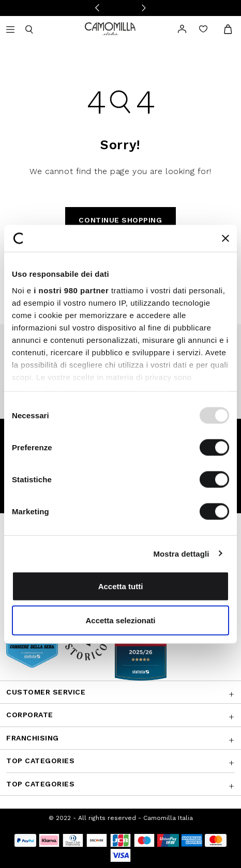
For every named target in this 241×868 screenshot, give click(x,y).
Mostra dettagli (181, 553)
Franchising (33, 738)
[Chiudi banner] (225, 238)
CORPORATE (30, 715)
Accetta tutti (121, 586)
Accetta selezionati (120, 620)
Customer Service (46, 692)
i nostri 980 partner (71, 290)
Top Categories (40, 761)
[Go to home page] (110, 28)
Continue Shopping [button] (120, 220)
